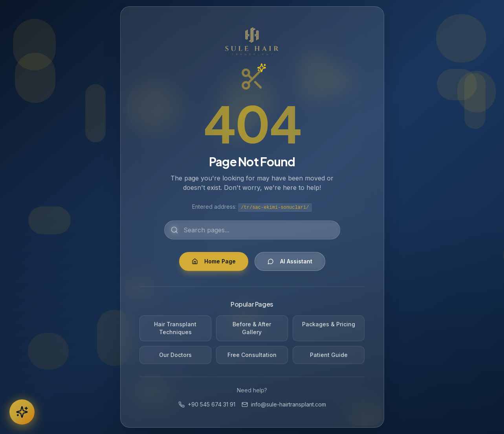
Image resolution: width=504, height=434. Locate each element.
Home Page (214, 261)
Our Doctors (175, 355)
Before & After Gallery (252, 328)
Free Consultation (252, 355)
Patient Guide (329, 355)
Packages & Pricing (329, 324)
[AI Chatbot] (22, 412)
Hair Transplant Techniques (175, 328)
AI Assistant (290, 261)
